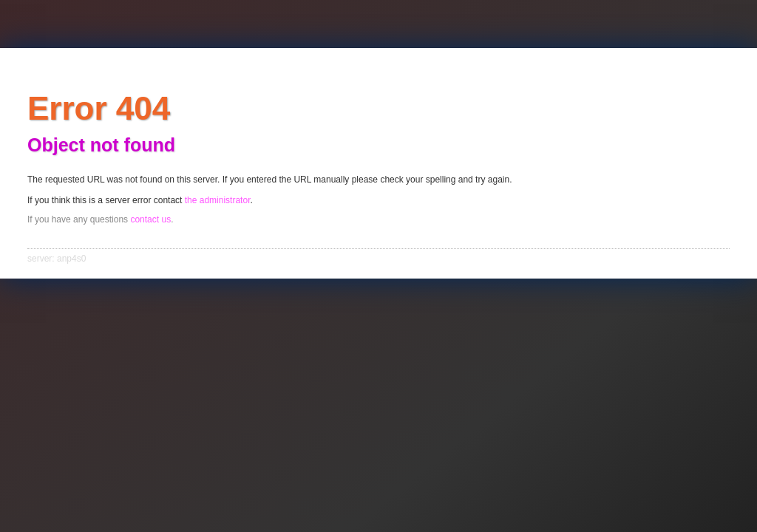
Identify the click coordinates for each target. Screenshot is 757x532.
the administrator (218, 200)
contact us (150, 219)
